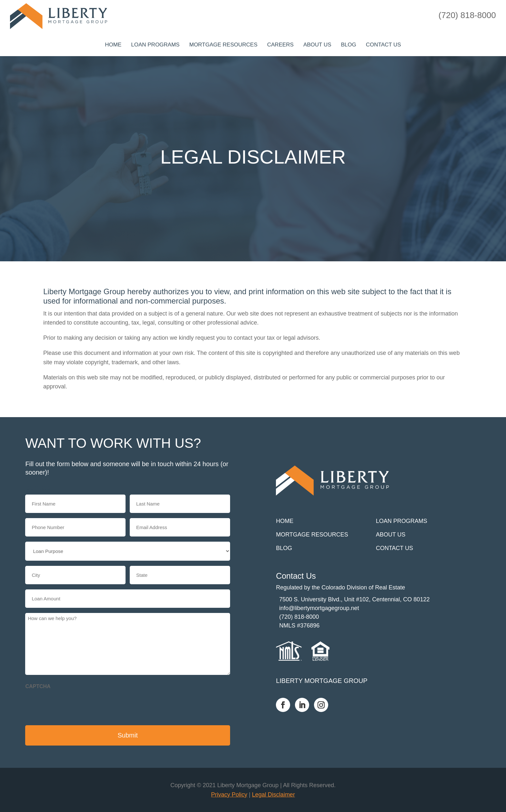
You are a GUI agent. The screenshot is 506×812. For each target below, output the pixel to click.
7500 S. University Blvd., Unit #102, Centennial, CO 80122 (354, 599)
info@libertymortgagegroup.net (319, 608)
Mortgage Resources (223, 45)
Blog (349, 45)
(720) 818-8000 (299, 617)
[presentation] (74, 706)
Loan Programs (155, 45)
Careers (280, 45)
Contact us (384, 45)
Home (113, 45)
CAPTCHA (38, 686)
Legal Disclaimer (273, 795)
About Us (317, 45)
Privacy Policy (229, 795)
